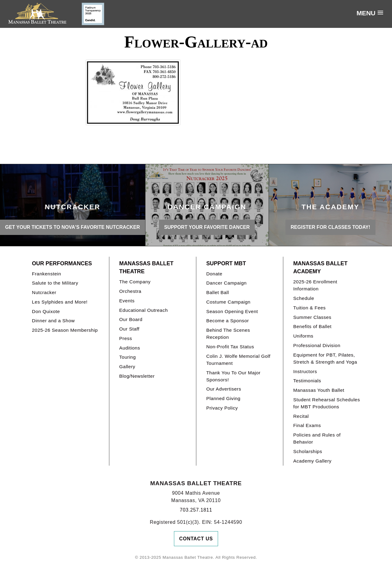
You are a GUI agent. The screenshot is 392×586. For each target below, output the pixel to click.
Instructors (305, 371)
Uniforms (303, 336)
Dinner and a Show (53, 321)
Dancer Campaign (226, 283)
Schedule (303, 298)
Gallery (127, 367)
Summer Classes (312, 317)
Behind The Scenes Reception (228, 334)
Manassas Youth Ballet (319, 390)
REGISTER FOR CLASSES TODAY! (330, 227)
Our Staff (129, 329)
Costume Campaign (228, 302)
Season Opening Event (232, 311)
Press (126, 338)
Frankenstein (46, 274)
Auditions (130, 348)
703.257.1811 (196, 510)
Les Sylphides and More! (60, 302)
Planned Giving (223, 398)
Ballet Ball (217, 292)
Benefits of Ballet (312, 326)
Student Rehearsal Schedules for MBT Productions (326, 403)
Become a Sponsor (227, 321)
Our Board (131, 319)
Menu (366, 13)
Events (127, 301)
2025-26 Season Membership (65, 330)
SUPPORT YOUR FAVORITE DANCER (207, 227)
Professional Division (317, 345)
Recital (301, 416)
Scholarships (308, 451)
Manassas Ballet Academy (320, 268)
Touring (127, 357)
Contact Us (196, 539)
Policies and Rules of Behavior (317, 438)
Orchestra (130, 291)
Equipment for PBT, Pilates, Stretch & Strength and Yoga (325, 358)
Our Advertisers (224, 389)
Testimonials (307, 381)
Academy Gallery (312, 461)
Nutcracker (44, 292)
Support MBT (226, 263)
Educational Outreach (143, 310)
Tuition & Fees (309, 308)
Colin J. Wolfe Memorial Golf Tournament (238, 360)
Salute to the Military (55, 283)
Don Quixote (46, 311)
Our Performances (62, 263)
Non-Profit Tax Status (230, 347)
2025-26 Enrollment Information (315, 285)
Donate (214, 274)
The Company (135, 282)
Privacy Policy (222, 408)
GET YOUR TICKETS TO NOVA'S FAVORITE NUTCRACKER (73, 227)
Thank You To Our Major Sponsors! (233, 376)
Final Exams (307, 425)
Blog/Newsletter (137, 376)
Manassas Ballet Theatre (146, 268)
